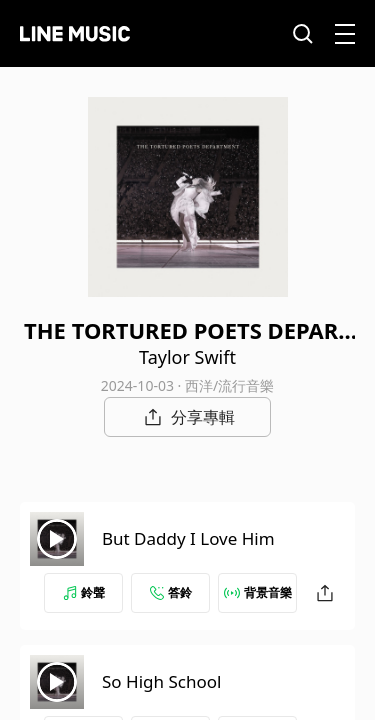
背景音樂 (258, 592)
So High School (161, 681)
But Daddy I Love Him (188, 538)
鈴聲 (84, 592)
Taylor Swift (187, 357)
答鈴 (171, 592)
